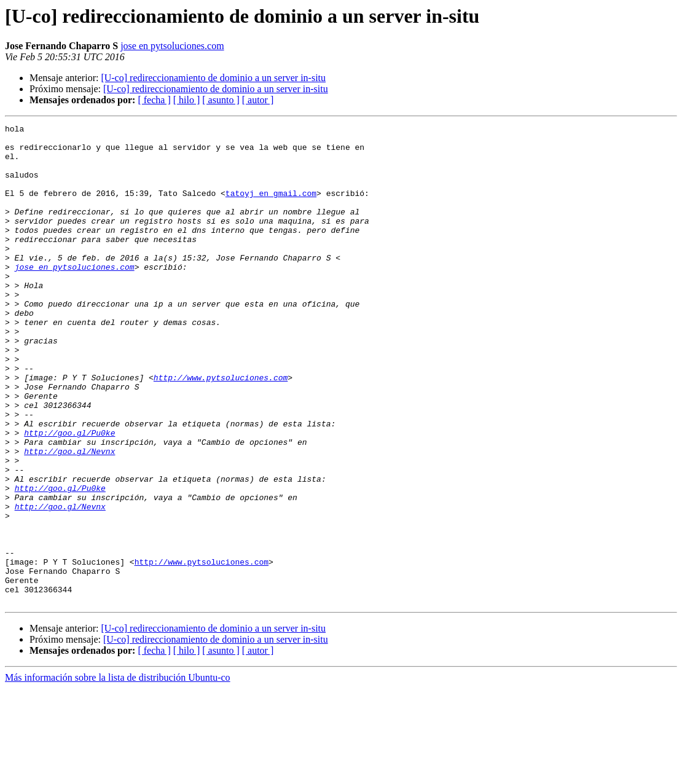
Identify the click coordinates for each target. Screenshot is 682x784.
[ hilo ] (187, 100)
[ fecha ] (154, 100)
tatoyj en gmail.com (271, 208)
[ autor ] (258, 100)
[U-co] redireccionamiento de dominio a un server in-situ (213, 78)
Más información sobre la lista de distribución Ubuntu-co (118, 773)
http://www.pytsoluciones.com (221, 429)
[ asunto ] (221, 100)
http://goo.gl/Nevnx (69, 517)
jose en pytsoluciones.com (172, 46)
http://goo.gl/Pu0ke (69, 495)
